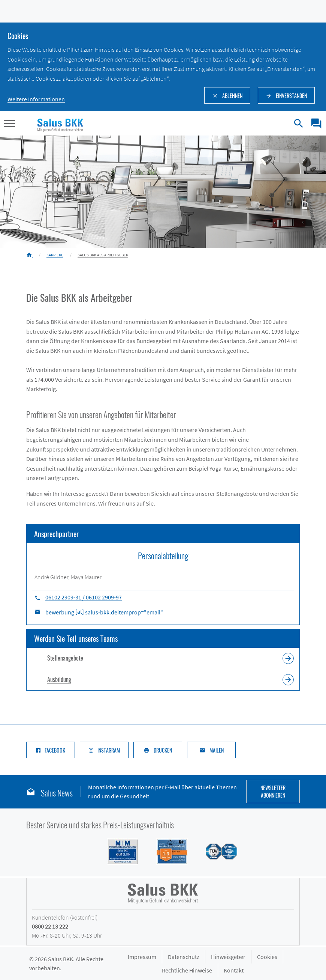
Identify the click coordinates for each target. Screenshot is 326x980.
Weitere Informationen (36, 99)
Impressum (142, 957)
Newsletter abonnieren (273, 791)
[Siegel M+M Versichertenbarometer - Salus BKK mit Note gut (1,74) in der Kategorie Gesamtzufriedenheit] (118, 851)
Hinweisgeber (228, 957)
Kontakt (234, 970)
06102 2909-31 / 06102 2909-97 (84, 597)
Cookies (267, 957)
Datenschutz (184, 957)
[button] (9, 124)
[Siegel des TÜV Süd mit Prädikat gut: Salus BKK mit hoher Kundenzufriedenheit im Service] (217, 851)
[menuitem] (313, 123)
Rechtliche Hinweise (187, 970)
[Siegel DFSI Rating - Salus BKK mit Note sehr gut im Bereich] (167, 851)
